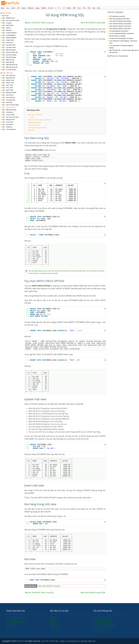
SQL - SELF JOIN (8, 90)
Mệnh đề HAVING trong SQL (93, 23)
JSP (17, 622)
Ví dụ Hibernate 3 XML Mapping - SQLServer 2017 (123, 42)
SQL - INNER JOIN (8, 80)
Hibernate (18, 618)
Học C (9, 625)
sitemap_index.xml (88, 641)
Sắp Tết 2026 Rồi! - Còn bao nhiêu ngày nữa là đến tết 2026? (124, 51)
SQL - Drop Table (7, 43)
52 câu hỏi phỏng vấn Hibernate (104, 625)
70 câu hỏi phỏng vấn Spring (103, 627)
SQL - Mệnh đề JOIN (9, 78)
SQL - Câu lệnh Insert (9, 45)
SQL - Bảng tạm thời (8, 120)
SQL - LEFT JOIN (8, 85)
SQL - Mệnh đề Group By (10, 67)
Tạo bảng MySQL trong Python (119, 31)
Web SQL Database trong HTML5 (120, 19)
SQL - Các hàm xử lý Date (10, 117)
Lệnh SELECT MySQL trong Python (120, 26)
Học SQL (9, 630)
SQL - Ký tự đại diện (8, 115)
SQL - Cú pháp (7, 23)
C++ (14, 625)
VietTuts (18, 3)
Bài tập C (53, 620)
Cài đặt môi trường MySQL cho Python (121, 38)
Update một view (34, 122)
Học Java (10, 618)
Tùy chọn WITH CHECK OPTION (40, 120)
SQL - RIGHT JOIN (8, 83)
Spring (25, 618)
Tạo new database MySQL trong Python (122, 33)
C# (17, 625)
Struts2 (22, 622)
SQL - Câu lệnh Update (9, 55)
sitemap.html (74, 641)
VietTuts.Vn (21, 641)
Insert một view (34, 125)
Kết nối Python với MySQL (117, 36)
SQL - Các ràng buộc (9, 75)
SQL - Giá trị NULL (8, 95)
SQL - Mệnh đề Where (9, 50)
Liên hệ (45, 641)
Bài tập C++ (54, 622)
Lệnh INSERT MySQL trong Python (120, 29)
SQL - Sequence (7, 127)
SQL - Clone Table (8, 122)
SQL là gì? (5, 16)
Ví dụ (32, 117)
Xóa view (31, 130)
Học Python (10, 627)
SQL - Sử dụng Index (9, 100)
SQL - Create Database (9, 33)
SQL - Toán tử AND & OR (10, 52)
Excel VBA (18, 620)
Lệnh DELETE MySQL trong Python (120, 21)
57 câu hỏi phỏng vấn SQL (102, 630)
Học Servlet (10, 622)
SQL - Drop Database (9, 35)
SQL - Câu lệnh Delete (9, 57)
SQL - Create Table (8, 40)
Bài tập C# (54, 625)
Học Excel (10, 620)
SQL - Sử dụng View (9, 107)
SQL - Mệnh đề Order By (10, 65)
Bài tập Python (55, 627)
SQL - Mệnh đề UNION (9, 93)
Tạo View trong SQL (35, 114)
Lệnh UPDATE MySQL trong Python (120, 24)
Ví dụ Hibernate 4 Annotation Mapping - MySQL (121, 47)
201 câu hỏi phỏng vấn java (103, 618)
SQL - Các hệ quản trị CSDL (11, 20)
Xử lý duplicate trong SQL (117, 16)
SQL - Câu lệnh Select (9, 47)
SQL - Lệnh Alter (7, 102)
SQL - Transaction (8, 112)
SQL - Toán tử (6, 28)
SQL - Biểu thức (7, 30)
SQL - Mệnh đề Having (9, 110)
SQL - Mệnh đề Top (8, 62)
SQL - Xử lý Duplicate (9, 129)
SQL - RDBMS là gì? (8, 18)
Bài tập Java (54, 618)
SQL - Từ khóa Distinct (9, 70)
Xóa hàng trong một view (37, 127)
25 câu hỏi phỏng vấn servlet (103, 620)
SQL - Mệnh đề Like (8, 60)
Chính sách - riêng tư (58, 641)
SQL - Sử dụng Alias (8, 97)
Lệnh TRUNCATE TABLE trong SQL (40, 23)
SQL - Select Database (9, 38)
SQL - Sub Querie (8, 124)
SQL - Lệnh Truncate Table (10, 105)
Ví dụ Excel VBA (55, 630)
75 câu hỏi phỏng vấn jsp (102, 622)
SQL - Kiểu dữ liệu (8, 25)
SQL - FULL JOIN (8, 88)
